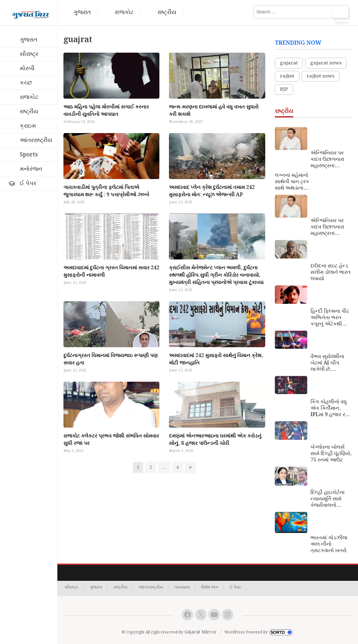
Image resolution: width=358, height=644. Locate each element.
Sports (29, 155)
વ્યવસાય (182, 588)
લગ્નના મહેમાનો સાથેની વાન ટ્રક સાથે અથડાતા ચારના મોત (292, 182)
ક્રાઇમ (28, 126)
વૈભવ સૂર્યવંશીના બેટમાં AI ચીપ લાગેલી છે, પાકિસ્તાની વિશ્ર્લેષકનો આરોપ (329, 363)
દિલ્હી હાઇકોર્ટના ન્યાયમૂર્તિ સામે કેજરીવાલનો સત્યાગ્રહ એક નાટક (328, 499)
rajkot (287, 76)
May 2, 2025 (73, 451)
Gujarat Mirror (201, 632)
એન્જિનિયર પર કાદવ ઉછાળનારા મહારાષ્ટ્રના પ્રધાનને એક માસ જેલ (330, 160)
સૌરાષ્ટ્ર (29, 54)
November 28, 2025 (186, 122)
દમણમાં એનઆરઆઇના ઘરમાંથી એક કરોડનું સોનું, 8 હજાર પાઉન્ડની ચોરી (215, 440)
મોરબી (27, 68)
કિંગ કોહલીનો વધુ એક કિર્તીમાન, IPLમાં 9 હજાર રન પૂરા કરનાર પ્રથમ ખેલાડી (330, 408)
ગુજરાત (82, 12)
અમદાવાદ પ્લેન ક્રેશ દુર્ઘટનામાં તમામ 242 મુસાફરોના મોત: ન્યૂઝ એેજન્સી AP (212, 191)
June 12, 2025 (181, 202)
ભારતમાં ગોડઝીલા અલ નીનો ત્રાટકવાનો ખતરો (329, 544)
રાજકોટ (124, 12)
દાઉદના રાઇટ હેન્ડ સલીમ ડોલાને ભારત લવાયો (331, 273)
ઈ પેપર (28, 183)
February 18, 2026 (79, 122)
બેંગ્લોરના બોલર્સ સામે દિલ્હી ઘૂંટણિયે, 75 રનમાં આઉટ (331, 454)
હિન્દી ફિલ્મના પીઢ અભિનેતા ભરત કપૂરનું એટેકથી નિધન (330, 318)
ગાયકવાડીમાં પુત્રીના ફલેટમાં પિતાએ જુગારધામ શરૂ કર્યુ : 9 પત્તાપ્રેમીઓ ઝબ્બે (106, 191)
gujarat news (326, 63)
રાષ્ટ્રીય (167, 12)
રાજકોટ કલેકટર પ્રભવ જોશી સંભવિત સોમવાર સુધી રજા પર (111, 440)
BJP (284, 89)
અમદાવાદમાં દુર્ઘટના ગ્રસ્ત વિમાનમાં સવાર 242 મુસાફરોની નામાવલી (111, 272)
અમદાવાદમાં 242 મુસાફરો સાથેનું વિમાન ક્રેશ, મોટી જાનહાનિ (216, 359)
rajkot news (321, 76)
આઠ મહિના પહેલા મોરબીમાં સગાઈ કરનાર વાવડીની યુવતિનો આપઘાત (106, 111)
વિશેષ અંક (210, 588)
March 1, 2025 (181, 451)
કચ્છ (26, 83)
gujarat (289, 63)
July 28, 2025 (74, 202)
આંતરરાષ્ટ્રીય (36, 140)
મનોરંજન (31, 169)
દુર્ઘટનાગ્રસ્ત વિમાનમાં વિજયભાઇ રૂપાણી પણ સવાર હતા (111, 359)
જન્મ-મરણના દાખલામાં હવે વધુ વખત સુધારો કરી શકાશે (214, 111)
